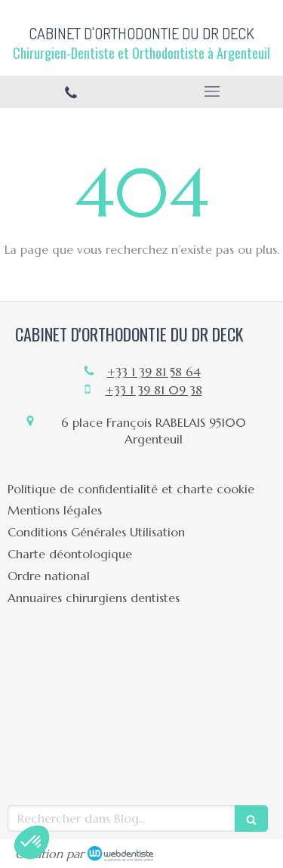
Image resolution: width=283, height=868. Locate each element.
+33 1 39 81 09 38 (154, 390)
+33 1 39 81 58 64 (154, 372)
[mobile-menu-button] (213, 91)
